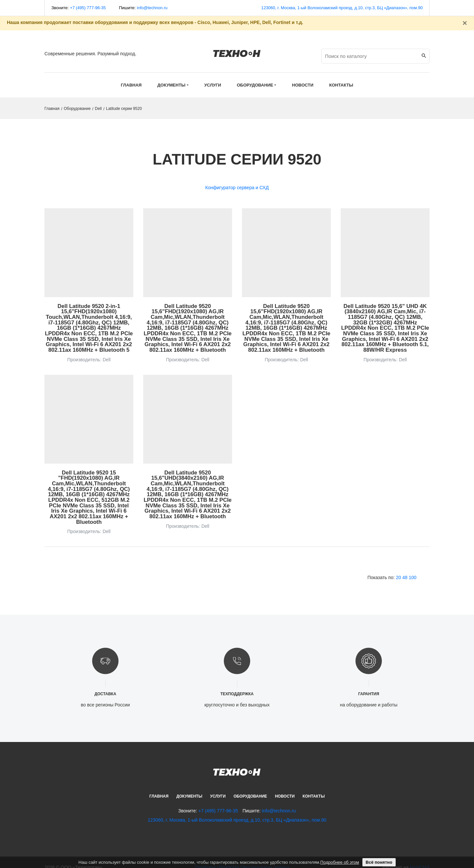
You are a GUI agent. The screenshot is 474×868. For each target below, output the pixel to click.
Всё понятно (379, 862)
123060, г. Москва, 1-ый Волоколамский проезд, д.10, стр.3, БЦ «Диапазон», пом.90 (340, 8)
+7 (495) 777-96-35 (89, 8)
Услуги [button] (213, 85)
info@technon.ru (154, 8)
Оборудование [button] (255, 85)
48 (405, 568)
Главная (131, 85)
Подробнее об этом (340, 862)
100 (413, 568)
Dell (98, 109)
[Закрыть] (465, 23)
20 (399, 568)
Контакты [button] (341, 85)
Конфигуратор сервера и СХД (237, 188)
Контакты (314, 787)
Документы (189, 787)
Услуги (218, 787)
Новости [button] (303, 85)
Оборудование (77, 109)
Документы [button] (171, 85)
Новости (285, 787)
